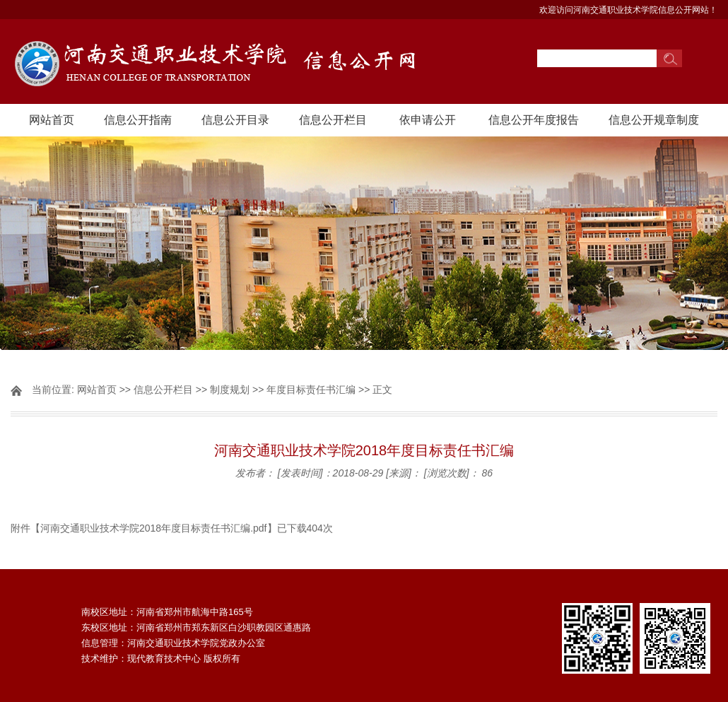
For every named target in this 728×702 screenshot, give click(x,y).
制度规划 (230, 390)
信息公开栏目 (333, 120)
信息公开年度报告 (534, 120)
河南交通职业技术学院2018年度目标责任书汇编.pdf (154, 528)
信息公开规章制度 (654, 120)
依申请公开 (428, 120)
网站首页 (52, 120)
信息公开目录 (235, 120)
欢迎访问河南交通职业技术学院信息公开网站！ (628, 10)
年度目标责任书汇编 (311, 390)
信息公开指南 (138, 120)
